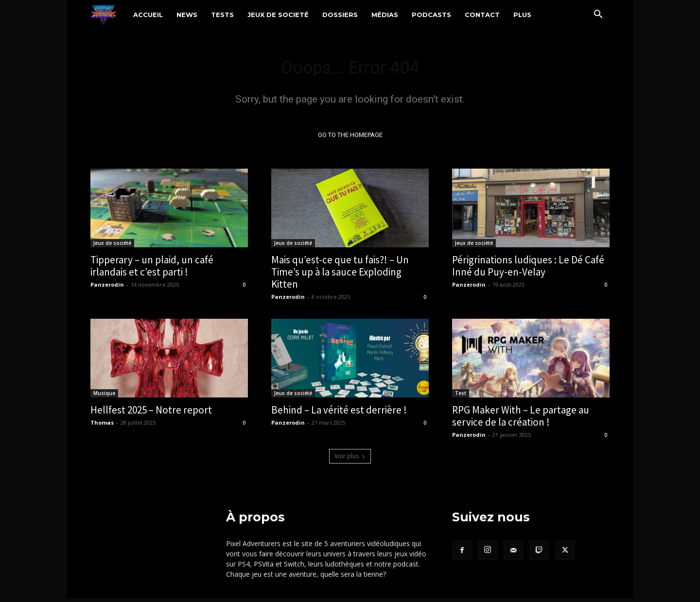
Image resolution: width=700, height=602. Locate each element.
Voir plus (350, 459)
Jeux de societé (278, 15)
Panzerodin (107, 288)
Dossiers (340, 15)
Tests (222, 15)
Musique (104, 396)
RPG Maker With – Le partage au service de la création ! (521, 419)
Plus (522, 15)
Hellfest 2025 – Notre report (151, 413)
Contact (482, 15)
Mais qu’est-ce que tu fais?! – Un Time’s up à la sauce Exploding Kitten (340, 275)
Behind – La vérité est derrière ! (339, 413)
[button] (598, 15)
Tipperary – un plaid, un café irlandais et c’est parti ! (152, 269)
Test (461, 396)
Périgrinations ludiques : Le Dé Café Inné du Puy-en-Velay (528, 269)
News (187, 15)
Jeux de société (112, 246)
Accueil (148, 15)
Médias (385, 15)
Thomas (102, 426)
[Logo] (108, 14)
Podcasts (431, 15)
